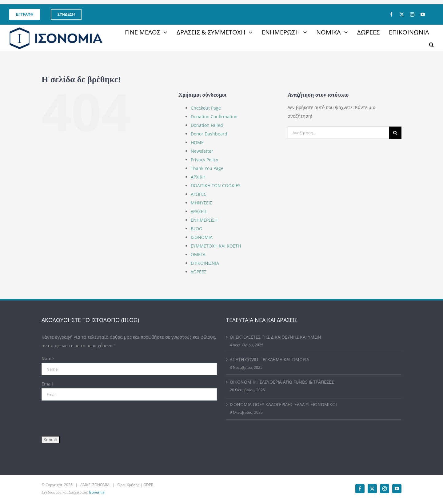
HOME (197, 142)
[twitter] (402, 14)
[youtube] (423, 14)
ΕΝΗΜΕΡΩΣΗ (204, 220)
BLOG (196, 229)
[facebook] (391, 14)
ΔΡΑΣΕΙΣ (199, 211)
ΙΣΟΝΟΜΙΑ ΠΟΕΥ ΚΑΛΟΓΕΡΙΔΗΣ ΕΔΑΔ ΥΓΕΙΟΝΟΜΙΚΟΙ (283, 404)
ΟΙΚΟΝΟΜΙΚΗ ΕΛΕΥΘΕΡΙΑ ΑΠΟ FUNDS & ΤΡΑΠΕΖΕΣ (282, 382)
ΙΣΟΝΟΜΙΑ (202, 237)
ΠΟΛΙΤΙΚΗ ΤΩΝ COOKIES (216, 185)
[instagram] (412, 14)
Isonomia (97, 492)
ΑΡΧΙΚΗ (198, 177)
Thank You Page (207, 168)
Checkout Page (206, 108)
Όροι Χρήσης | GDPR (135, 485)
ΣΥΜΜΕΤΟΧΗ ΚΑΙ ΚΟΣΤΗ (216, 246)
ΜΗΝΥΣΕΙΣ (202, 203)
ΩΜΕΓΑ (198, 254)
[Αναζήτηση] (395, 133)
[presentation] (88, 417)
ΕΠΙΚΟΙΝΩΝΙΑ (205, 263)
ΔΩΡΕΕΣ (199, 272)
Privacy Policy (204, 160)
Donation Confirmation (214, 117)
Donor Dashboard (209, 134)
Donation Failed (207, 125)
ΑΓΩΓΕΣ (198, 194)
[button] (431, 45)
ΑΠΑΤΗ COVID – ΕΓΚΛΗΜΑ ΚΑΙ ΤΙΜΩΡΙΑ (269, 359)
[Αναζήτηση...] (338, 133)
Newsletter (202, 151)
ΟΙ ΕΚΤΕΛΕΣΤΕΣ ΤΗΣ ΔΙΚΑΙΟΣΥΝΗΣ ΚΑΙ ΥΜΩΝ (275, 337)
